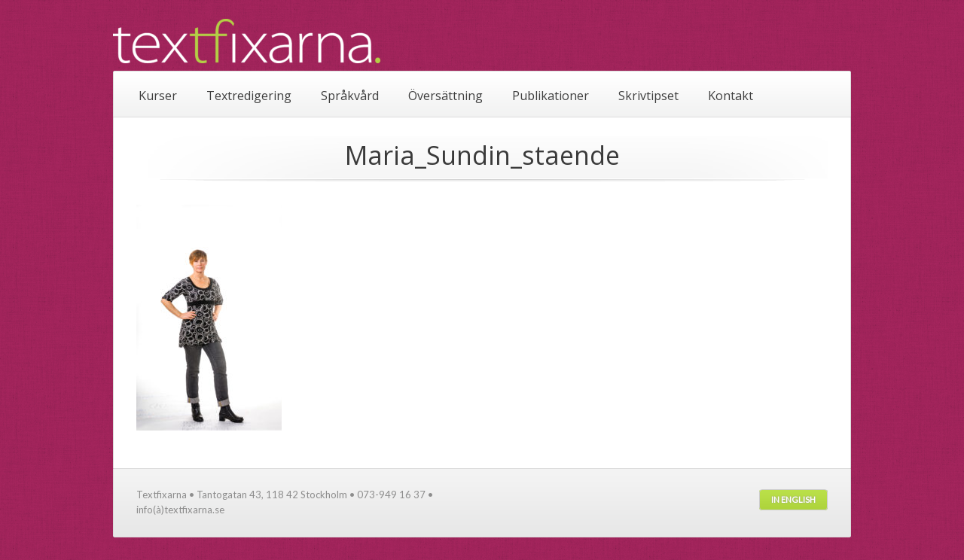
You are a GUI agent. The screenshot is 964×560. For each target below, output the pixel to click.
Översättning (445, 96)
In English (793, 499)
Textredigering (249, 96)
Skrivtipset (648, 96)
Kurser (158, 96)
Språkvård (350, 96)
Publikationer (551, 96)
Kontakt (731, 96)
